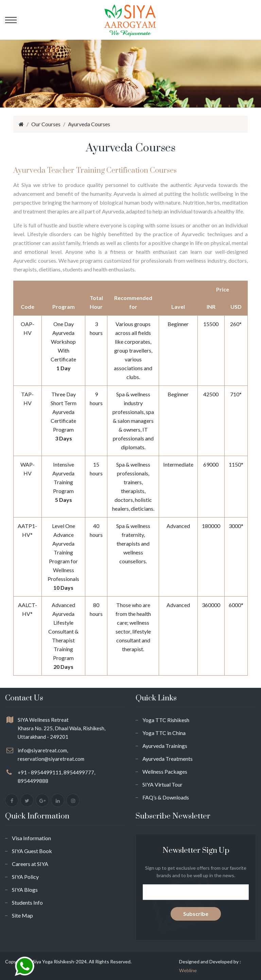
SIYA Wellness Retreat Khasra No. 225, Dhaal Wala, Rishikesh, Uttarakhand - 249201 (62, 728)
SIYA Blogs (25, 890)
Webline (188, 970)
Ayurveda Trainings (165, 746)
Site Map (22, 915)
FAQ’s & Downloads (166, 797)
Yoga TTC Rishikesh (166, 720)
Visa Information (31, 838)
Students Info (27, 902)
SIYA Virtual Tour (162, 784)
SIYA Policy (25, 877)
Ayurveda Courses (89, 124)
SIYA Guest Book (32, 851)
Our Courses (46, 124)
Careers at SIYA (30, 864)
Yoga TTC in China (164, 733)
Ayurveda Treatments (168, 759)
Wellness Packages (165, 771)
